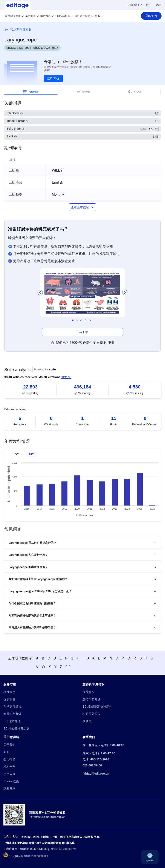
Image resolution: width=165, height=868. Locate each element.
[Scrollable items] (82, 390)
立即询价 (53, 78)
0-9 (68, 667)
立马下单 (82, 332)
